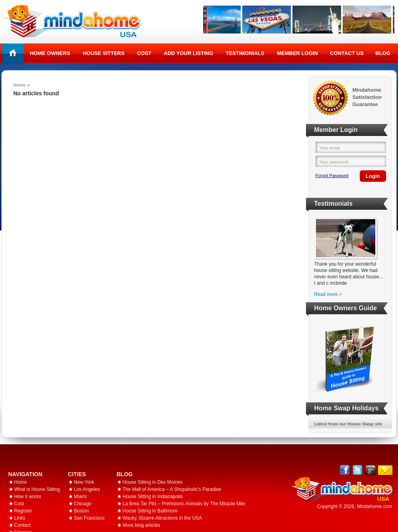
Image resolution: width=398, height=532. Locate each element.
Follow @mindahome (358, 470)
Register (23, 511)
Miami (80, 497)
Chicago (83, 504)
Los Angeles (87, 489)
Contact (23, 525)
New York (84, 482)
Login (373, 176)
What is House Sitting (37, 489)
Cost (144, 53)
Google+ (370, 470)
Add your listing (188, 53)
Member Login (297, 53)
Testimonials (245, 53)
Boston (81, 511)
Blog (383, 53)
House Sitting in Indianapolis (153, 497)
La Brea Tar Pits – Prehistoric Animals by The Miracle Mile (184, 504)
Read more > (328, 294)
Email (385, 470)
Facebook (345, 470)
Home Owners (50, 53)
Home (13, 53)
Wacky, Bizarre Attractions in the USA (162, 518)
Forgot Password (332, 175)
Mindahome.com (375, 506)
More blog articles (142, 525)
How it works (28, 497)
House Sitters (104, 53)
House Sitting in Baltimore (150, 511)
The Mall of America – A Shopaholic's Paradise (172, 489)
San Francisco (89, 518)
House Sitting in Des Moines (153, 482)
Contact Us (347, 53)
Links (20, 518)
